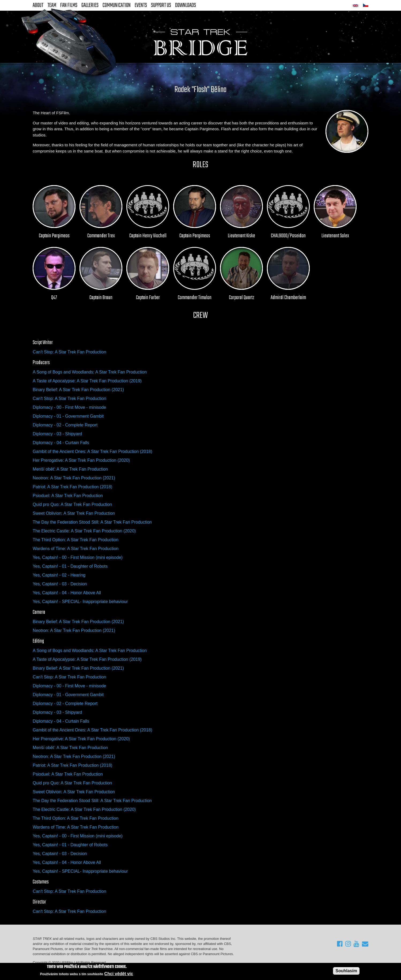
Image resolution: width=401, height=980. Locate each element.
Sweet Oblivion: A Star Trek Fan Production (74, 513)
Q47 (54, 298)
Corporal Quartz (242, 298)
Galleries (90, 5)
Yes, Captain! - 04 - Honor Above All (67, 593)
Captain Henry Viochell (148, 236)
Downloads (186, 5)
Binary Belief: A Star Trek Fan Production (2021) (78, 390)
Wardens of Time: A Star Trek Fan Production (75, 549)
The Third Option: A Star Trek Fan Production (75, 540)
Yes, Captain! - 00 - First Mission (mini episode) (78, 557)
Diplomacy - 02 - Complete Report (65, 425)
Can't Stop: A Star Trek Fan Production (69, 352)
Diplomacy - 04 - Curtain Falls (61, 443)
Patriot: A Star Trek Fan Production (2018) (72, 487)
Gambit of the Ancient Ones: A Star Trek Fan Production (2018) (92, 451)
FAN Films (69, 5)
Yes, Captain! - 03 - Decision (60, 584)
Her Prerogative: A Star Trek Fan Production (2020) (81, 460)
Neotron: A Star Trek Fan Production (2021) (74, 478)
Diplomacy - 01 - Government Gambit (68, 416)
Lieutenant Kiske (241, 236)
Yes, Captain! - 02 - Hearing (59, 575)
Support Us (161, 5)
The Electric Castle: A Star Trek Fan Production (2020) (84, 531)
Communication (117, 5)
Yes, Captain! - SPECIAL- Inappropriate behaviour (80, 602)
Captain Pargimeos (54, 236)
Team (52, 5)
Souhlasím (346, 971)
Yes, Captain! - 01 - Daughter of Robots (70, 566)
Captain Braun (101, 298)
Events (141, 5)
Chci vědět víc (119, 974)
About (38, 5)
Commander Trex (101, 236)
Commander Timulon (195, 298)
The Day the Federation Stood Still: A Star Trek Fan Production (92, 522)
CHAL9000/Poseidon (288, 236)
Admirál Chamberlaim (288, 298)
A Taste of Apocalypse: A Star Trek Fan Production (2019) (87, 381)
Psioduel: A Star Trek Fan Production (68, 496)
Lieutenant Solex (335, 236)
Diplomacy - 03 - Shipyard (57, 434)
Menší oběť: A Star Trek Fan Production (70, 469)
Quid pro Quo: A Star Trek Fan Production (72, 504)
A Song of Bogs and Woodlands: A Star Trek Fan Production (90, 372)
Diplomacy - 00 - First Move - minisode (69, 407)
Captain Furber (148, 298)
